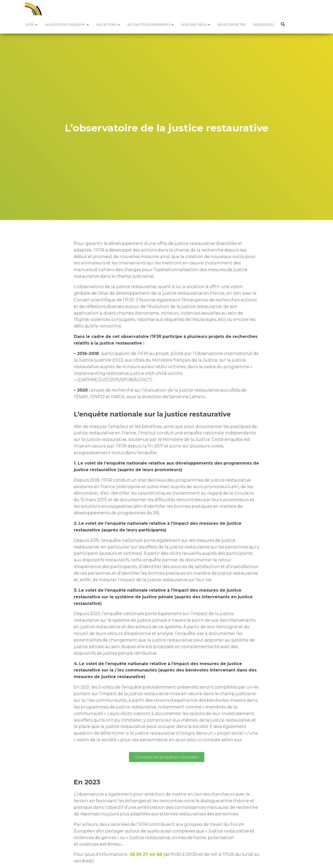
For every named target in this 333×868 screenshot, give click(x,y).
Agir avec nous (196, 25)
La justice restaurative (67, 25)
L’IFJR (31, 25)
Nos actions (108, 25)
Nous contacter (232, 25)
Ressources (264, 25)
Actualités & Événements (150, 25)
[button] (36, 25)
